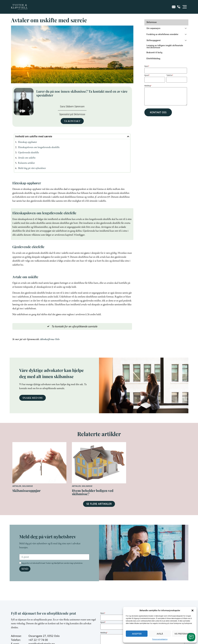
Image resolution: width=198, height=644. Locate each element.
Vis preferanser (183, 634)
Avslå (160, 634)
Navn (147, 66)
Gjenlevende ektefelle (28, 152)
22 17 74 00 (41, 640)
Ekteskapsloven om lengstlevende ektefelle (39, 147)
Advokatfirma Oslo (50, 339)
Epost (147, 75)
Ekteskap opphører (27, 142)
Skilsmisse (28, 486)
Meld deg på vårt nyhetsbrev (32, 168)
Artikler (17, 486)
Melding (148, 86)
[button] (193, 610)
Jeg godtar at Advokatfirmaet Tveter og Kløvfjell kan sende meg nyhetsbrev (52, 563)
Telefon (170, 75)
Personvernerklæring (160, 639)
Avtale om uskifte (27, 158)
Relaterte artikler (26, 163)
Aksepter (137, 634)
